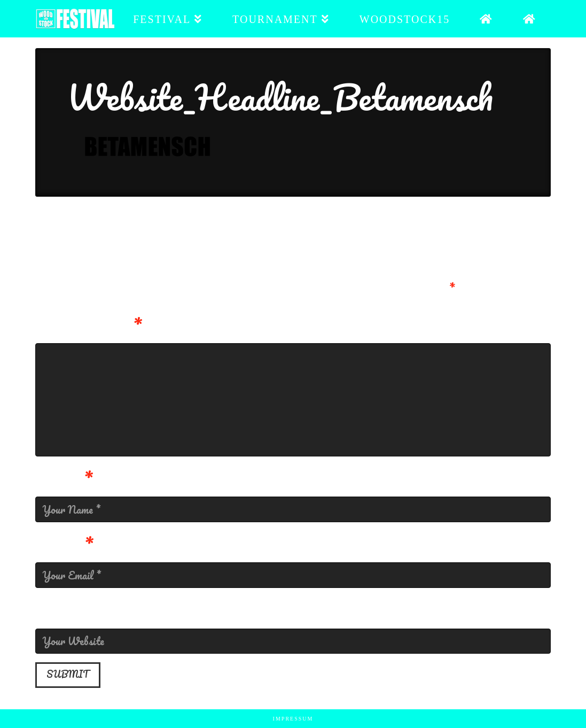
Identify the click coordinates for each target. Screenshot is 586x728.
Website (69, 611)
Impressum (293, 719)
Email (64, 546)
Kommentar (89, 327)
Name (64, 480)
